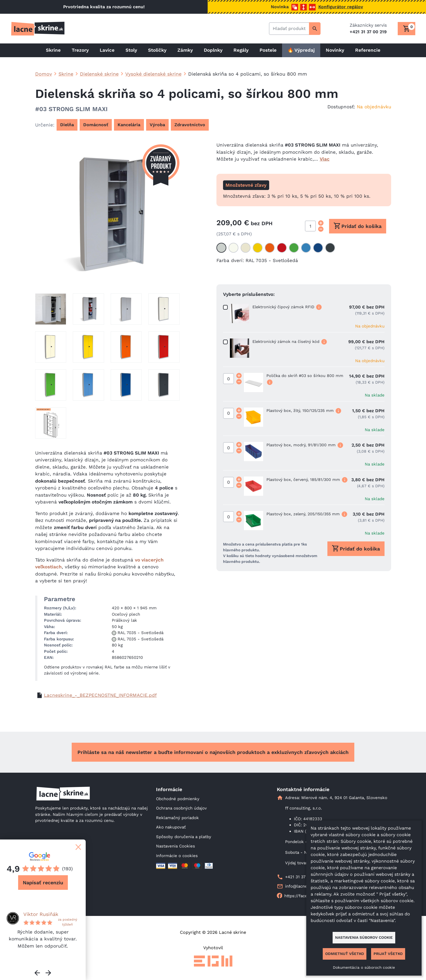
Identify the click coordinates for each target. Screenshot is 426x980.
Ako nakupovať (171, 827)
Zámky (185, 50)
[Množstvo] (310, 226)
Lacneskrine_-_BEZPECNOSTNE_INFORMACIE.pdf (100, 695)
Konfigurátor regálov (341, 7)
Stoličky (157, 50)
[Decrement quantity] (321, 229)
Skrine (53, 50)
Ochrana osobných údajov (181, 808)
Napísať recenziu (43, 883)
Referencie (368, 50)
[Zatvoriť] (78, 847)
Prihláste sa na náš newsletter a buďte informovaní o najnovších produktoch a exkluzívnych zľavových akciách (213, 752)
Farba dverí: (230, 260)
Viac (325, 159)
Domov (44, 74)
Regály (241, 50)
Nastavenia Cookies (176, 846)
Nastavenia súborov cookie (364, 937)
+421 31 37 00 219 (302, 877)
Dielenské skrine (99, 74)
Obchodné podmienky (178, 799)
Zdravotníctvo (190, 125)
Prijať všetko (388, 954)
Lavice (107, 50)
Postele (268, 50)
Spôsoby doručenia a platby (184, 837)
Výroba (157, 125)
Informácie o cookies (177, 856)
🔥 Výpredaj (301, 50)
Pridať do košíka (358, 226)
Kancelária (129, 125)
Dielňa (67, 125)
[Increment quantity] (321, 223)
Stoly (131, 50)
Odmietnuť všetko (345, 954)
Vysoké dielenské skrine (153, 74)
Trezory (80, 50)
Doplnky (213, 50)
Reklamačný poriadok (177, 818)
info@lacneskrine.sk (305, 886)
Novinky (335, 50)
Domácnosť (96, 125)
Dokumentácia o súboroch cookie (364, 967)
